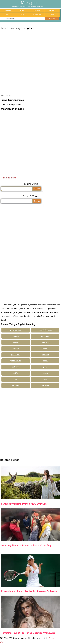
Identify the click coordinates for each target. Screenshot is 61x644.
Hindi (22, 11)
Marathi (52, 11)
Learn (52, 15)
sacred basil (10, 178)
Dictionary (7, 11)
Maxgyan (29, 2)
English (37, 11)
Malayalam (37, 15)
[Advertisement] (30, 64)
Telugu (22, 15)
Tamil (7, 15)
